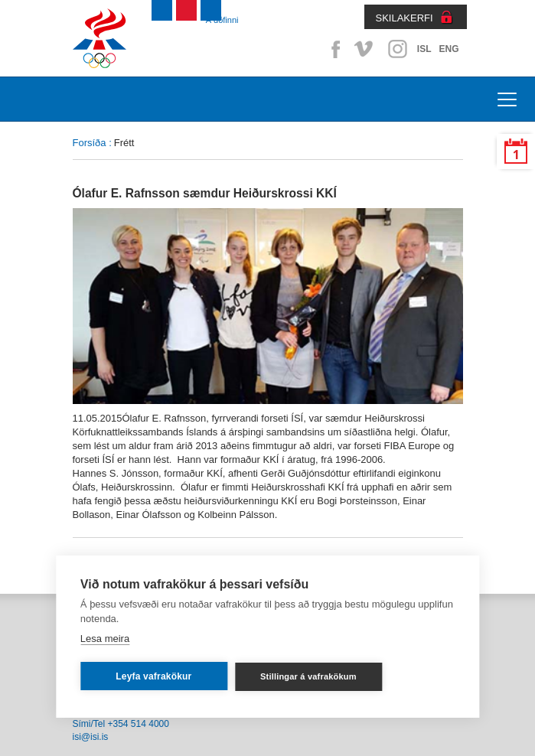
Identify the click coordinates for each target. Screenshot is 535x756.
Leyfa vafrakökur (153, 676)
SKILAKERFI (405, 18)
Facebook (333, 49)
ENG (449, 49)
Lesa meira (105, 639)
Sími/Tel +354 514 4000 (121, 724)
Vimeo (365, 49)
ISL (424, 49)
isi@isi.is (91, 737)
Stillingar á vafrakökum (308, 676)
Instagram (397, 49)
